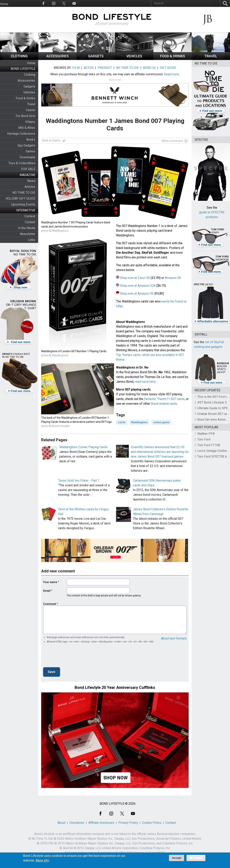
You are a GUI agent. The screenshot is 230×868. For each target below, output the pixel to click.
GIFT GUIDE (168, 68)
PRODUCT (105, 68)
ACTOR (89, 68)
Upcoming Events (23, 204)
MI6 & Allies (27, 128)
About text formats (174, 638)
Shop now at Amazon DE (137, 293)
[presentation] (73, 656)
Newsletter (28, 234)
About (61, 823)
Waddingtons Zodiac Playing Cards (83, 447)
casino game (161, 422)
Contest (30, 216)
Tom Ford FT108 (209, 445)
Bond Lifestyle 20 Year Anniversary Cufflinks (115, 687)
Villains (30, 122)
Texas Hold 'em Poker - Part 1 (79, 481)
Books (31, 140)
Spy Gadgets (26, 145)
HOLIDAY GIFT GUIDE (20, 199)
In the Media (27, 228)
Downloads (27, 157)
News (31, 181)
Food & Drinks (26, 98)
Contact (30, 222)
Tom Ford (204, 439)
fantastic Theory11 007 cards (164, 399)
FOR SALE (28, 169)
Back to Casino (51, 140)
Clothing (30, 75)
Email (47, 591)
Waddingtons (139, 422)
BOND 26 (149, 68)
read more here (145, 382)
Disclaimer (77, 823)
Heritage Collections (21, 134)
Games (30, 151)
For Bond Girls (26, 116)
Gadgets (29, 86)
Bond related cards (164, 404)
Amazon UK (173, 278)
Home (4, 4)
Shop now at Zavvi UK (135, 278)
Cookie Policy (152, 823)
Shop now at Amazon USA (138, 286)
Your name (50, 582)
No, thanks (196, 858)
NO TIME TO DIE (24, 193)
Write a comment (172, 141)
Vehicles (29, 92)
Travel (31, 104)
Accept (177, 858)
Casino (31, 110)
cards (122, 422)
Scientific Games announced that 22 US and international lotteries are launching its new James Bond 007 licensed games (160, 452)
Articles (30, 187)
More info (42, 861)
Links (32, 240)
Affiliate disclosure (101, 823)
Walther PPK (206, 434)
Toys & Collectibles (22, 163)
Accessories (26, 81)
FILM (76, 68)
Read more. (172, 74)
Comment (50, 604)
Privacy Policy (128, 823)
